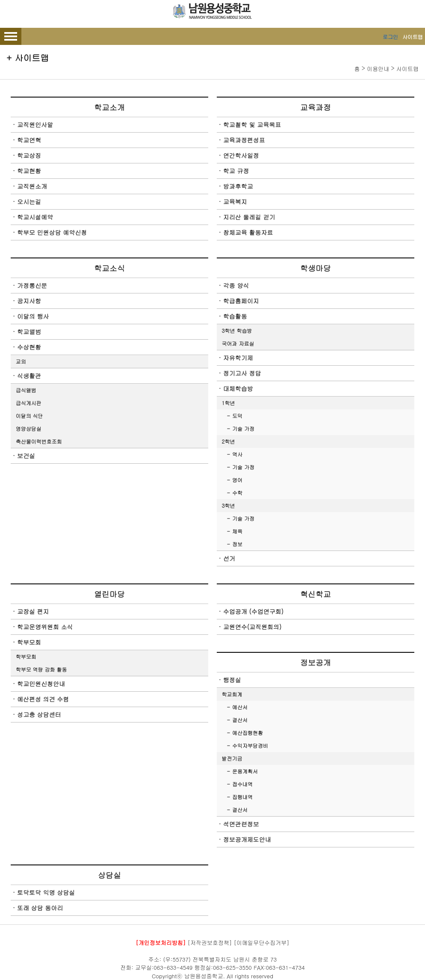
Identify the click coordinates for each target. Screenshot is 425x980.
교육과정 (316, 107)
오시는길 (29, 201)
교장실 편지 (33, 611)
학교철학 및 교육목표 (252, 124)
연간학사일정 (241, 155)
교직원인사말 (35, 124)
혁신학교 (316, 594)
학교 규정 (236, 171)
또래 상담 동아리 (40, 908)
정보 (237, 544)
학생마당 (316, 268)
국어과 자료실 (238, 343)
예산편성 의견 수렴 (43, 699)
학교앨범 (29, 332)
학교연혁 (29, 140)
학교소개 (109, 107)
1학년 (229, 403)
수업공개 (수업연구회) (253, 611)
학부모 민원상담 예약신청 (52, 232)
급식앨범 (26, 390)
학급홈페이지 (241, 301)
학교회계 (232, 694)
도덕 (237, 416)
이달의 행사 (33, 316)
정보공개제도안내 (247, 839)
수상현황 (29, 347)
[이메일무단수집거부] (262, 943)
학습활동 (235, 316)
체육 (237, 531)
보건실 (26, 456)
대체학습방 (238, 388)
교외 (21, 361)
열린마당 (109, 594)
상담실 (109, 875)
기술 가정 (243, 428)
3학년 (229, 505)
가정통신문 (32, 285)
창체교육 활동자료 (248, 232)
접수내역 (242, 784)
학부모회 (29, 642)
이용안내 (378, 69)
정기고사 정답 (242, 373)
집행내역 (242, 797)
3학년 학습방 (237, 330)
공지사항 (29, 301)
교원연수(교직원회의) (252, 627)
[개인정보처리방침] (161, 943)
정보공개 (316, 662)
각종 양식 (236, 285)
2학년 (229, 441)
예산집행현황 (248, 733)
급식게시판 (29, 403)
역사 (237, 454)
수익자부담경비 (250, 745)
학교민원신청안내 (41, 684)
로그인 (390, 37)
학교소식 (109, 268)
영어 (237, 480)
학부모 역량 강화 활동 (41, 669)
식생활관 (29, 376)
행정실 (232, 680)
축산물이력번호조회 (39, 441)
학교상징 (29, 155)
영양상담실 (29, 428)
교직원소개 (32, 186)
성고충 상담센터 (39, 714)
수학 (237, 493)
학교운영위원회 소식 (45, 627)
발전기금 (232, 758)
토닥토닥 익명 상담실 (46, 892)
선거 (229, 558)
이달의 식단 (30, 416)
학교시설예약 (35, 217)
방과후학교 (238, 186)
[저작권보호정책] (210, 943)
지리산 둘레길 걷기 (249, 217)
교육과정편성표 (244, 140)
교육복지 (235, 201)
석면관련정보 (241, 824)
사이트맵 (413, 37)
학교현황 (29, 171)
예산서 (240, 707)
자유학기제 (238, 358)
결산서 (240, 720)
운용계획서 (245, 771)
